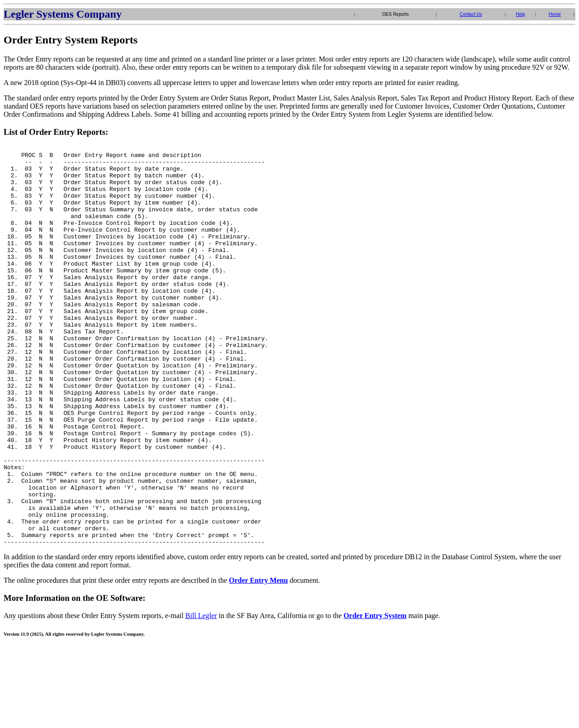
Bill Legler (201, 696)
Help (520, 14)
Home (555, 14)
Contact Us (471, 14)
